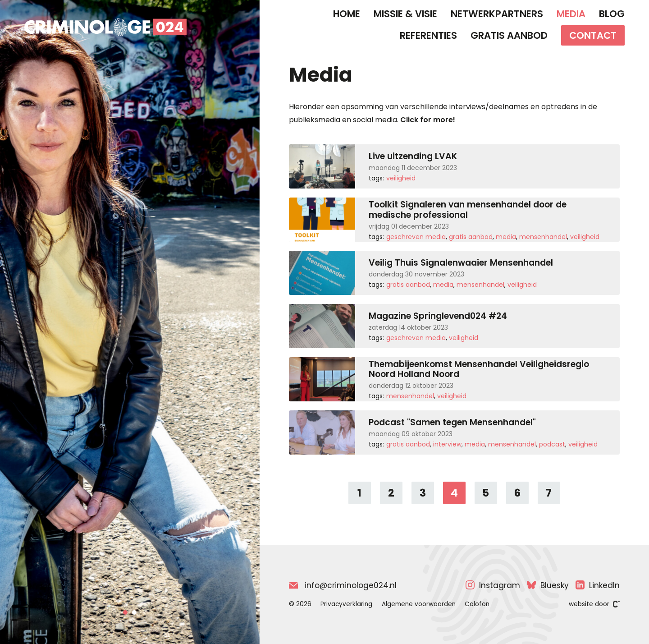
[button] (125, 612)
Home (347, 14)
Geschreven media (416, 237)
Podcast (552, 444)
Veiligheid (401, 178)
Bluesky (548, 585)
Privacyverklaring (346, 604)
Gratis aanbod (509, 35)
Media (571, 14)
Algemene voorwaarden (419, 604)
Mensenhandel (543, 237)
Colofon (477, 604)
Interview (447, 444)
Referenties (428, 35)
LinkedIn (598, 585)
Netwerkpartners (497, 14)
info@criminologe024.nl (343, 585)
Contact (593, 35)
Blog (612, 14)
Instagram (493, 585)
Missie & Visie (405, 14)
